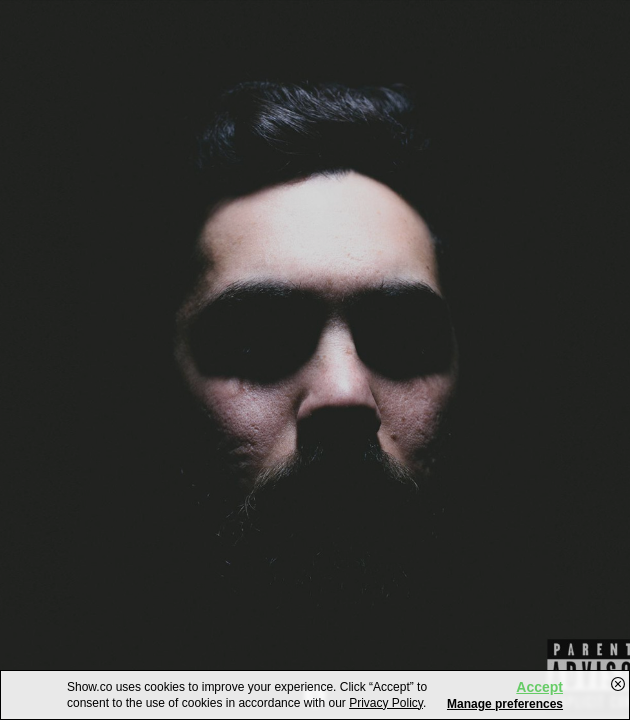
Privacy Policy (386, 703)
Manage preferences (505, 704)
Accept (539, 687)
